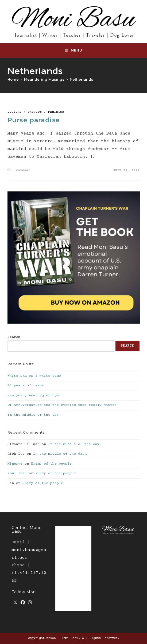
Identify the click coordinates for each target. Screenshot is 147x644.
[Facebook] (23, 603)
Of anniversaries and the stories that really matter (62, 405)
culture (15, 112)
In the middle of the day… (34, 415)
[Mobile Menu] (74, 50)
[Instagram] (30, 603)
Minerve (15, 464)
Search (14, 337)
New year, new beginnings (33, 395)
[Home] (13, 79)
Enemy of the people (51, 464)
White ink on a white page (34, 376)
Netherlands (82, 79)
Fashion (35, 112)
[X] (15, 603)
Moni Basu (17, 473)
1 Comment (21, 170)
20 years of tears (26, 386)
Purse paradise (34, 120)
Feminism (56, 112)
